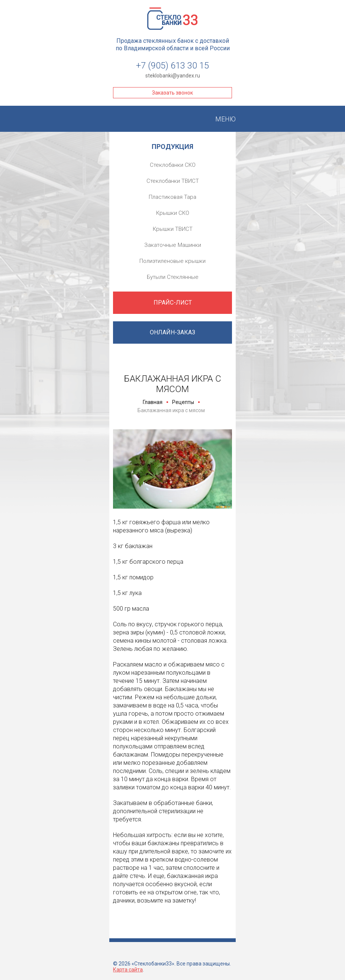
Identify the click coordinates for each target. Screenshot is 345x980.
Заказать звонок (172, 93)
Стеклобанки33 (172, 19)
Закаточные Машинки (173, 245)
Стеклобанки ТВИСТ (173, 181)
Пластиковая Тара (172, 197)
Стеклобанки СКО (173, 165)
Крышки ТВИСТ (173, 229)
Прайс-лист (173, 303)
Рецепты (183, 402)
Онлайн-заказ (172, 332)
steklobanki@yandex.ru (173, 76)
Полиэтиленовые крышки (172, 261)
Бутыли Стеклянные (173, 277)
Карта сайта (128, 970)
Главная (153, 402)
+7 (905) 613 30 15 (172, 66)
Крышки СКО (173, 213)
